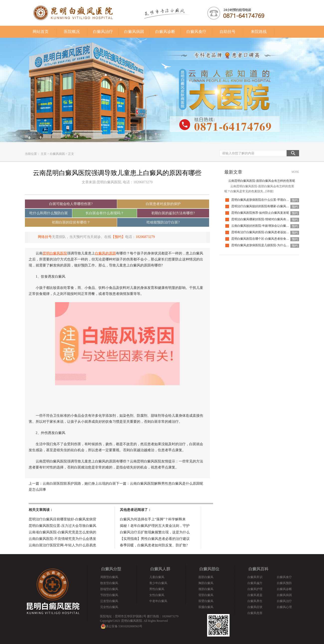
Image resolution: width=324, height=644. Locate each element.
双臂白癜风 (206, 601)
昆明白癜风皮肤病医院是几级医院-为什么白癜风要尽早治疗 (271, 245)
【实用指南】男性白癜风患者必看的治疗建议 (155, 539)
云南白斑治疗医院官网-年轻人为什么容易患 (62, 545)
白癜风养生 (255, 601)
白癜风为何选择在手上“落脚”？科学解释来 (153, 519)
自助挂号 (228, 32)
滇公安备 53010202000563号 (124, 626)
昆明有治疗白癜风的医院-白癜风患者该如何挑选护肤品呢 (269, 232)
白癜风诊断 (165, 32)
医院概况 (72, 32)
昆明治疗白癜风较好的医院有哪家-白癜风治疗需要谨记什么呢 (272, 206)
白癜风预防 (284, 583)
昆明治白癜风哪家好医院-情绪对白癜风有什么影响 (265, 219)
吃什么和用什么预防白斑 (49, 213)
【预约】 (118, 237)
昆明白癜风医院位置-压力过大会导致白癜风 (62, 526)
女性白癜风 (157, 595)
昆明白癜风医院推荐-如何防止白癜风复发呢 (260, 213)
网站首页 (41, 32)
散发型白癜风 (109, 583)
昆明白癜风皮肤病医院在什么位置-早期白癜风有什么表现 (269, 200)
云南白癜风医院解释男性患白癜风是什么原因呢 (166, 484)
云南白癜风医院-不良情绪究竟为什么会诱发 (62, 539)
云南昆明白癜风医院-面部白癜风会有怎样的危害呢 (262, 181)
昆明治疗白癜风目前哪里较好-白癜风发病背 (62, 519)
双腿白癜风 (206, 607)
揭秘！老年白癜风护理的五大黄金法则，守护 (155, 526)
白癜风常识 (255, 577)
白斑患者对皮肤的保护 (163, 204)
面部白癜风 (206, 577)
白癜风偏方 (255, 583)
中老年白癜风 (158, 601)
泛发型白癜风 (109, 601)
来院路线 (259, 32)
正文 (71, 154)
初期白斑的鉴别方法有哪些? (173, 213)
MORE (295, 172)
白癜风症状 (255, 607)
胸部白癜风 (206, 583)
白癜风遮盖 (255, 595)
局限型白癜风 (109, 577)
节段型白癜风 (109, 595)
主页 (44, 154)
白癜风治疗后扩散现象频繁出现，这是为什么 (155, 532)
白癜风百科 (258, 569)
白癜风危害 (255, 613)
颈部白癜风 (206, 589)
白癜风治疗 (103, 32)
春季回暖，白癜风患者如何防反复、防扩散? (154, 545)
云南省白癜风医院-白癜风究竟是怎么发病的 (62, 532)
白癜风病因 (134, 32)
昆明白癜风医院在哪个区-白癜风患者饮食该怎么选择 (266, 239)
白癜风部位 (209, 569)
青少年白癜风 (158, 583)
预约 (295, 200)
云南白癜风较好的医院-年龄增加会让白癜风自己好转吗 (268, 226)
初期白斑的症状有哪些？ (71, 222)
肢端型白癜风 (109, 589)
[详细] (269, 191)
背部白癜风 (206, 595)
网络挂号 (45, 237)
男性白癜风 (157, 589)
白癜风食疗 (196, 32)
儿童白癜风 (157, 577)
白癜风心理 (284, 607)
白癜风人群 (160, 569)
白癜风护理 (255, 589)
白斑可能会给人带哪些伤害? (71, 204)
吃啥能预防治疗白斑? (163, 222)
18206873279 (145, 237)
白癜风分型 (111, 569)
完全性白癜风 (109, 607)
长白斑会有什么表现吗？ (105, 213)
